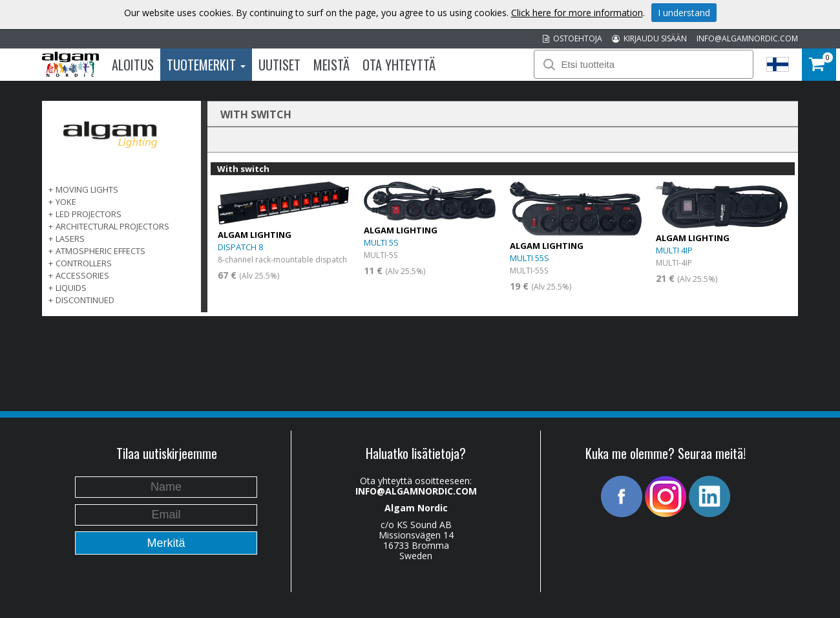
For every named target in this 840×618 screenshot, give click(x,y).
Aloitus (133, 65)
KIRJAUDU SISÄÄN (649, 38)
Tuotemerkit (206, 65)
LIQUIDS (71, 288)
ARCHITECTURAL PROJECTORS (112, 226)
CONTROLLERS (84, 263)
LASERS (70, 239)
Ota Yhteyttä (399, 65)
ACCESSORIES (82, 275)
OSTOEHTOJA (572, 38)
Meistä (331, 65)
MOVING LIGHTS (87, 189)
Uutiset (279, 65)
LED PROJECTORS (89, 214)
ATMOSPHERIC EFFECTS (100, 251)
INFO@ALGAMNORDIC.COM (747, 38)
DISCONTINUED (85, 300)
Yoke (66, 202)
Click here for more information (577, 13)
